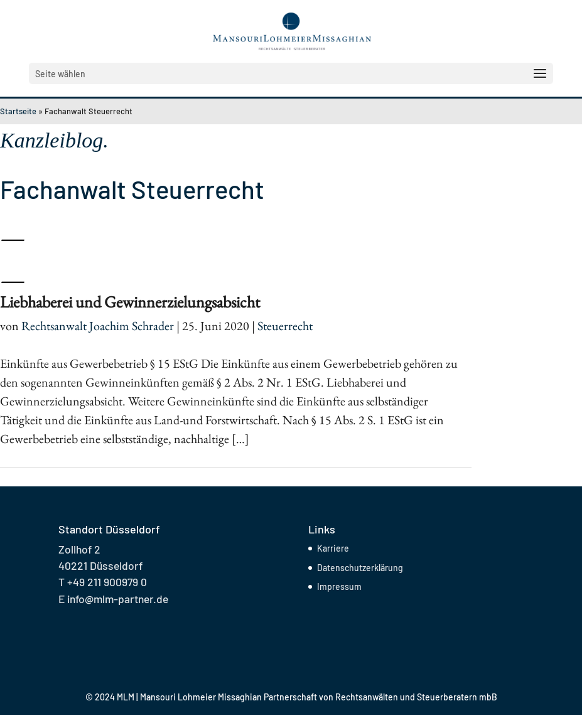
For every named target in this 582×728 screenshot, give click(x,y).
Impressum (339, 586)
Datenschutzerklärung (360, 568)
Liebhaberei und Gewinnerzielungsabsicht (130, 302)
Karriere (333, 548)
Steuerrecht (285, 326)
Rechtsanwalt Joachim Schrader (98, 326)
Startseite (18, 111)
